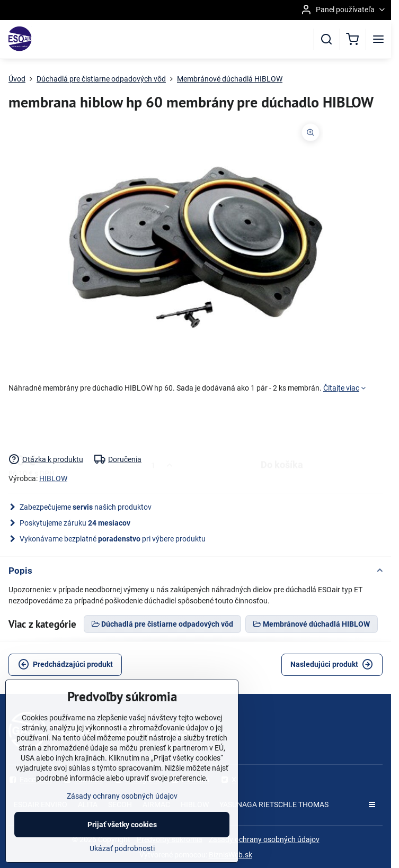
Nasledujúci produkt (332, 664)
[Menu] (378, 39)
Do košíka (282, 423)
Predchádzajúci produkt (65, 664)
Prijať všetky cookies (122, 839)
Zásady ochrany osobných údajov (264, 839)
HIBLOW (53, 478)
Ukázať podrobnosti (122, 863)
